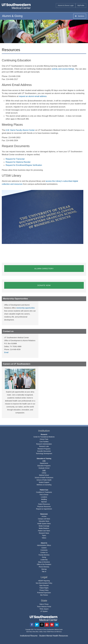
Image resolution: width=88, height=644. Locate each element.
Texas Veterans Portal (44, 607)
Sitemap (44, 569)
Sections (80, 16)
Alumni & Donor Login (66, 5)
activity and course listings (63, 69)
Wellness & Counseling (44, 485)
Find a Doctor (44, 495)
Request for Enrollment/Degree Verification (24, 165)
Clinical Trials (44, 439)
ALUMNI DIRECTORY (44, 269)
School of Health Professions (44, 478)
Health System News (44, 524)
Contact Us (44, 553)
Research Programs (44, 449)
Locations (44, 497)
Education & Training (44, 459)
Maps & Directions (44, 562)
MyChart (44, 502)
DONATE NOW (44, 285)
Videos (44, 538)
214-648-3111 (58, 632)
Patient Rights (44, 588)
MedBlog (44, 499)
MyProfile (81, 5)
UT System (44, 611)
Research (44, 434)
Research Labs (44, 446)
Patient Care (44, 490)
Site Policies (44, 595)
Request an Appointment (44, 509)
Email (6, 352)
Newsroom (44, 514)
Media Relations (44, 528)
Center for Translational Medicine (44, 437)
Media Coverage (44, 526)
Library (44, 473)
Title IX (44, 572)
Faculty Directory (44, 555)
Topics (44, 535)
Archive (44, 516)
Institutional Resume (29, 636)
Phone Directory (44, 567)
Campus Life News (44, 519)
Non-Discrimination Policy (44, 583)
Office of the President (44, 564)
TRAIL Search (44, 609)
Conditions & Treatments (44, 492)
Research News (44, 533)
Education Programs (44, 466)
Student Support (44, 482)
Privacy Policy (44, 590)
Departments (44, 463)
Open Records (44, 586)
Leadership (44, 560)
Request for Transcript (15, 159)
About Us (44, 543)
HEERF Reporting (44, 581)
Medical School (44, 475)
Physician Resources (44, 507)
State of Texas (44, 604)
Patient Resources (44, 504)
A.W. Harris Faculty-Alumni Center (20, 130)
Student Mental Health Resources (54, 636)
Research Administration (44, 444)
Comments (44, 550)
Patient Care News (44, 531)
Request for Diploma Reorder (18, 162)
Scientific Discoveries (44, 451)
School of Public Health (44, 480)
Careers (44, 548)
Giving (44, 557)
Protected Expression (44, 593)
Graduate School (44, 468)
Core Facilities (44, 442)
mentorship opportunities (25, 308)
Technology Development (44, 454)
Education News (44, 521)
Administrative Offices (44, 545)
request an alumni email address (33, 96)
